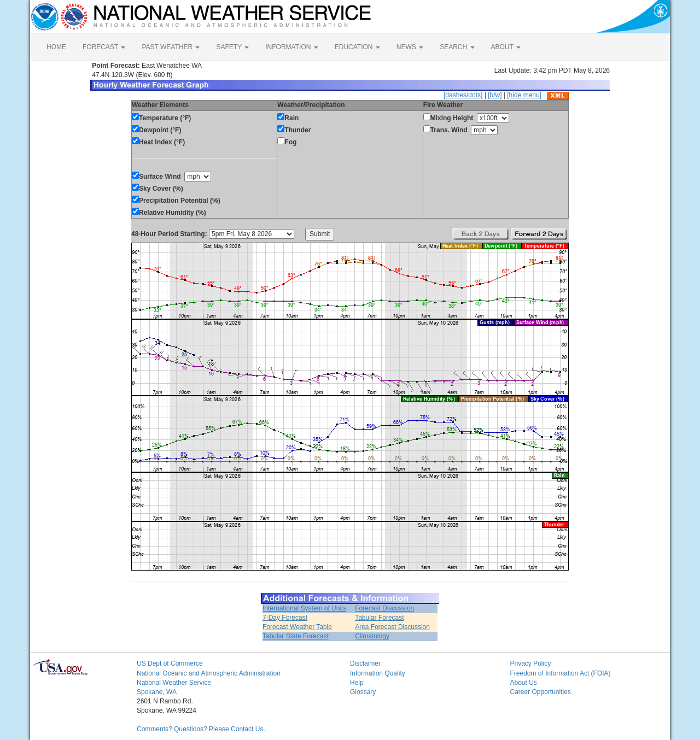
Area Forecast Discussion (392, 627)
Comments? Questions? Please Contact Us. (201, 729)
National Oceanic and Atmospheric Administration (209, 673)
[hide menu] (524, 95)
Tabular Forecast (379, 618)
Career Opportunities (541, 692)
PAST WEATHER (171, 47)
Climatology (372, 636)
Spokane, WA (157, 692)
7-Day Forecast (285, 618)
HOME (56, 47)
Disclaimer (365, 663)
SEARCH (457, 47)
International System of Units (304, 608)
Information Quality (378, 673)
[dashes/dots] (463, 95)
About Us (524, 683)
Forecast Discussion (384, 608)
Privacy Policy (531, 663)
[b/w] (495, 95)
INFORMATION (291, 47)
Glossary (363, 692)
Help (357, 683)
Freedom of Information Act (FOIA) (561, 673)
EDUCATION (357, 47)
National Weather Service (174, 683)
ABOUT (506, 47)
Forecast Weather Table (297, 627)
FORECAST (104, 47)
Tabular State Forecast (296, 636)
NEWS (410, 47)
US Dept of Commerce (170, 663)
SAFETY (232, 47)
